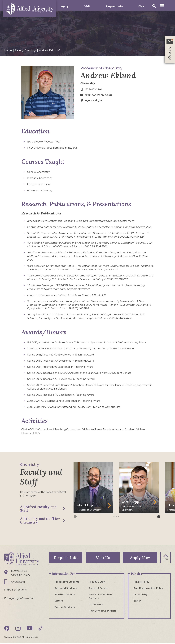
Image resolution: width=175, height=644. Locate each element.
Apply (65, 6)
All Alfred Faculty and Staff (39, 509)
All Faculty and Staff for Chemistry (38, 521)
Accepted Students (66, 589)
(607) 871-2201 (93, 89)
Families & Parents (65, 595)
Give (141, 6)
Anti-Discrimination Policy (148, 589)
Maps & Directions (16, 590)
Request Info (114, 6)
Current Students (65, 608)
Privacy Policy (141, 582)
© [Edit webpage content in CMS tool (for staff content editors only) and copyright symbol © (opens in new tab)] (15, 638)
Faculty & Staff (97, 582)
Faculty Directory (25, 50)
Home (8, 50)
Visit (87, 6)
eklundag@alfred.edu (98, 95)
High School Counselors (103, 611)
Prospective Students (67, 582)
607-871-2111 (18, 583)
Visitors (59, 601)
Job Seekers (96, 605)
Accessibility (140, 595)
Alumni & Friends (98, 589)
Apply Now (140, 558)
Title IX (138, 601)
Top (166, 559)
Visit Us (103, 558)
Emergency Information (19, 599)
